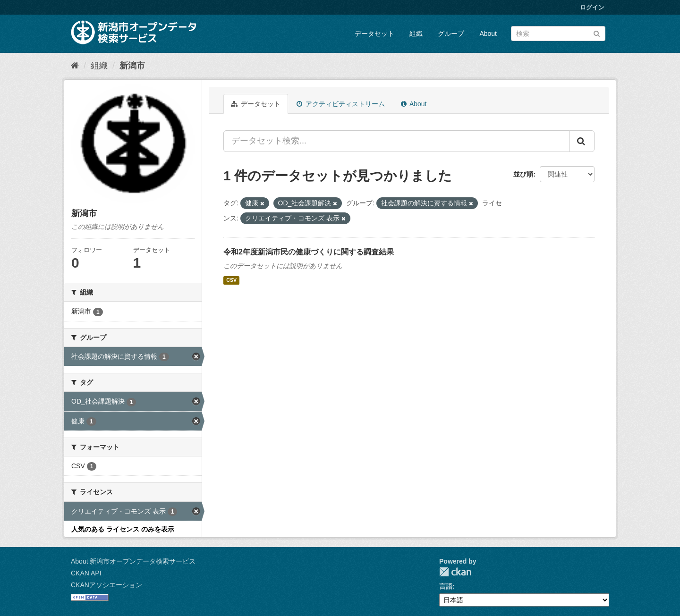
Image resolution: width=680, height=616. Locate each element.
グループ (451, 34)
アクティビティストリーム (341, 104)
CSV (231, 280)
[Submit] (597, 33)
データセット (374, 34)
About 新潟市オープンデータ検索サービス (133, 561)
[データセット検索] (558, 34)
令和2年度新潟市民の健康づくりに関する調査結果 (309, 252)
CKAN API (86, 573)
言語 (446, 586)
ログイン (592, 7)
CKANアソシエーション (106, 585)
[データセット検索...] (396, 141)
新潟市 (132, 66)
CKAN (455, 572)
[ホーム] (75, 66)
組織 (416, 34)
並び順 (523, 174)
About (488, 34)
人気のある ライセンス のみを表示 (123, 529)
